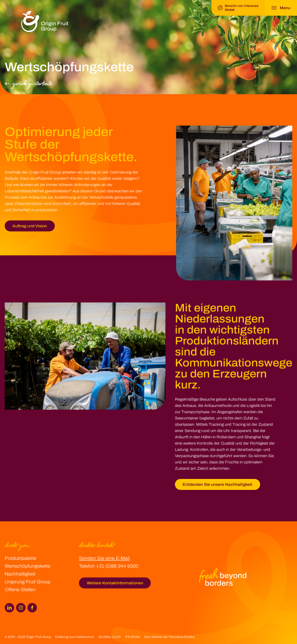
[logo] (45, 22)
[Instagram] (21, 608)
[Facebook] (32, 608)
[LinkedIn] (9, 608)
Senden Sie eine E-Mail (104, 558)
